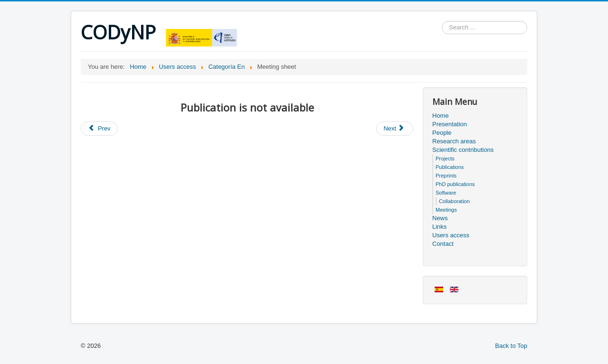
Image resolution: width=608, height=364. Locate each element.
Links (439, 227)
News (440, 218)
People (442, 133)
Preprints (446, 176)
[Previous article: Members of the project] (99, 129)
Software (446, 193)
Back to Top (511, 346)
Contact (443, 244)
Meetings (446, 210)
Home (441, 116)
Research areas (454, 141)
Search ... (442, 21)
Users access (451, 235)
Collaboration (454, 201)
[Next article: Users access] (395, 129)
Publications (450, 167)
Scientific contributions (463, 150)
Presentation (450, 124)
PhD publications (455, 184)
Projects (445, 159)
